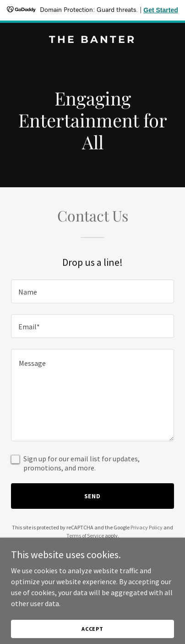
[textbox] (92, 291)
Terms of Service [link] (85, 536)
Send (93, 496)
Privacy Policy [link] (147, 527)
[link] (92, 40)
